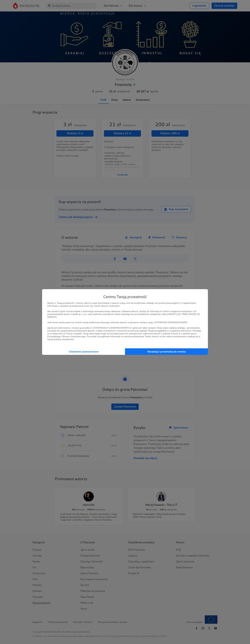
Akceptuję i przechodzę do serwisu (167, 352)
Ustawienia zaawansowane (84, 352)
